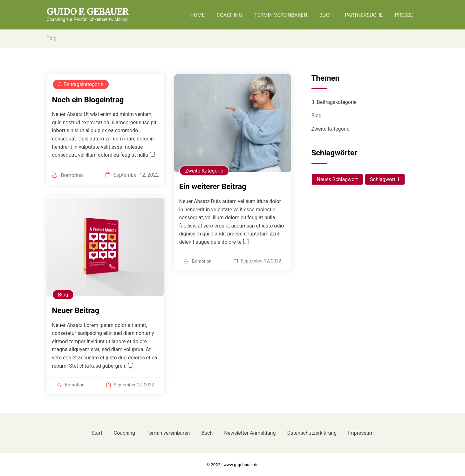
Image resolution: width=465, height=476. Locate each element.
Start (97, 433)
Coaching (229, 15)
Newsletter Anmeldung (250, 433)
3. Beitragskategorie (81, 84)
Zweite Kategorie (204, 171)
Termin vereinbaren (281, 15)
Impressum (361, 433)
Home (197, 15)
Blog (63, 295)
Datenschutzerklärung (312, 433)
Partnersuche (364, 15)
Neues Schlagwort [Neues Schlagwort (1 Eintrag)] (337, 179)
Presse (404, 15)
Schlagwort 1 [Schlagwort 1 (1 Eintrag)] (385, 179)
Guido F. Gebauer (88, 12)
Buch (326, 15)
